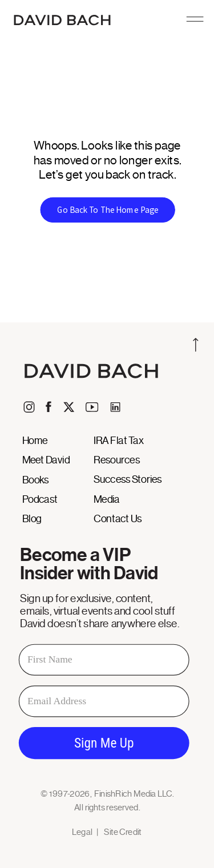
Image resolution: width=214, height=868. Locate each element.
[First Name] (104, 659)
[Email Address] (104, 701)
